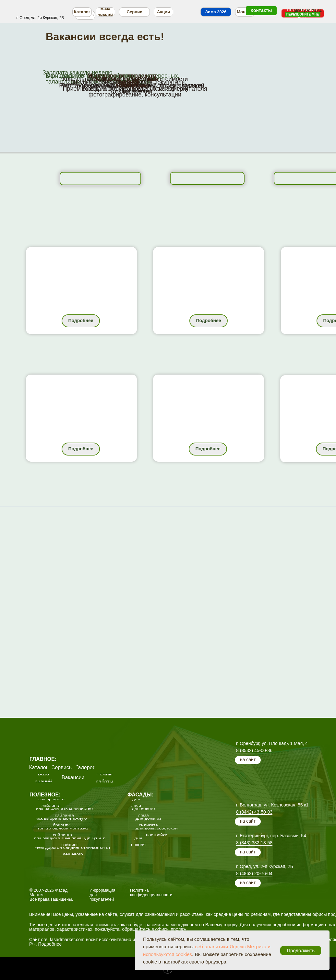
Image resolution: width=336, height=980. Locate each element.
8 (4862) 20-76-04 (254, 873)
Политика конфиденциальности (151, 892)
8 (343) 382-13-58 (254, 843)
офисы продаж (171, 929)
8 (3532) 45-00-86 (254, 750)
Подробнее (50, 944)
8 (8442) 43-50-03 (254, 812)
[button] (303, 14)
